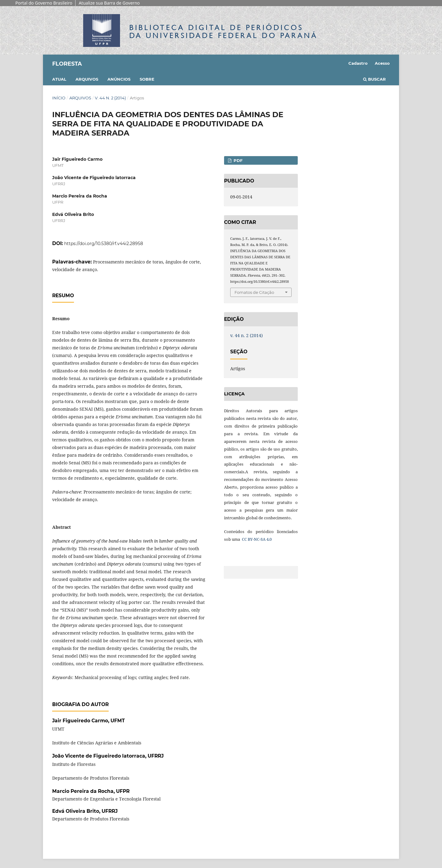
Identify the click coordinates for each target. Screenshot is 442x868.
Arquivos (87, 79)
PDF (237, 160)
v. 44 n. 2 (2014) (110, 98)
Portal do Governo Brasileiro (44, 3)
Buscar (374, 79)
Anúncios (119, 79)
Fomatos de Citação (254, 292)
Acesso (382, 63)
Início (59, 98)
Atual (59, 79)
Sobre (147, 79)
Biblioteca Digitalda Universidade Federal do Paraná (223, 31)
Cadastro (358, 63)
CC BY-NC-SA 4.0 (256, 539)
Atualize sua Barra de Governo (109, 3)
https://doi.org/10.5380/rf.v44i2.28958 (104, 244)
